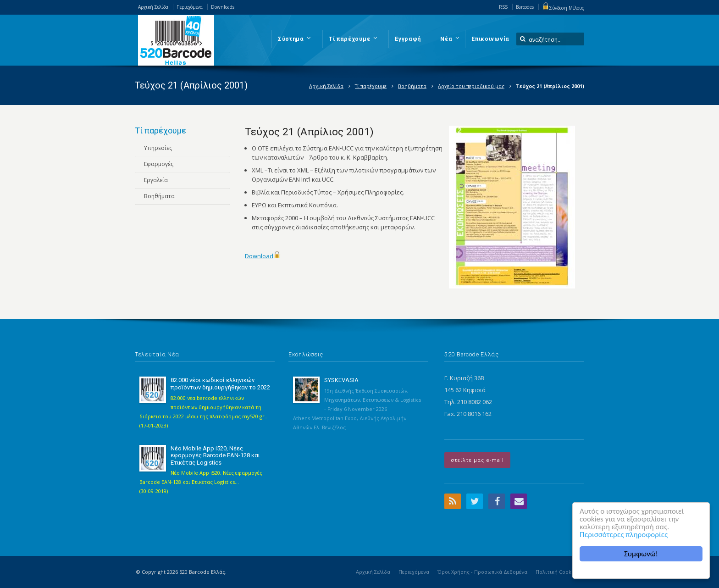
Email (519, 501)
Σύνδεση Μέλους (563, 8)
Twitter (475, 501)
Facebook (497, 501)
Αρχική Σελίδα (153, 7)
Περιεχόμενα (190, 7)
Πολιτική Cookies (557, 572)
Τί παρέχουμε (371, 86)
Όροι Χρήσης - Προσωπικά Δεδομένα (482, 572)
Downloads (223, 7)
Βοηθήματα (412, 86)
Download (259, 256)
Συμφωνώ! (642, 554)
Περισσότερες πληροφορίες (624, 535)
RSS (503, 7)
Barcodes (525, 7)
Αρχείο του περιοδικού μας (471, 86)
